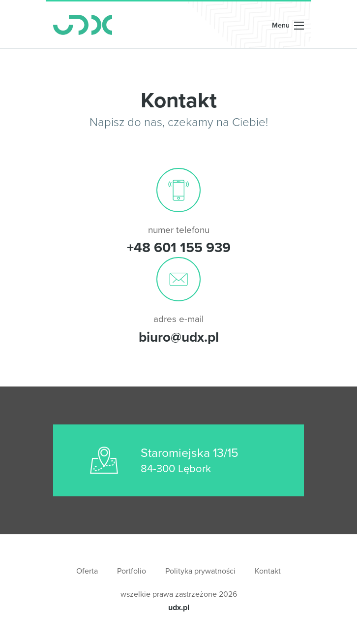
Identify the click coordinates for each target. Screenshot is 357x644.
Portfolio (132, 571)
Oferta (87, 571)
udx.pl (179, 607)
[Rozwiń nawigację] (288, 25)
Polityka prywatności (200, 571)
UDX (83, 25)
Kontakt (268, 571)
